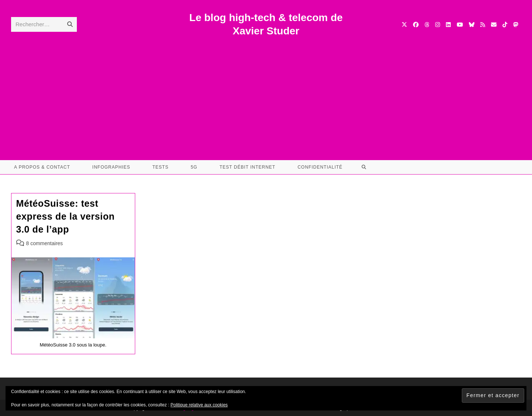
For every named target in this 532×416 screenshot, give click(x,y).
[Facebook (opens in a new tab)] (416, 25)
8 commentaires (45, 243)
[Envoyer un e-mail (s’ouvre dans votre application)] (494, 25)
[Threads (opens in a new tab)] (427, 25)
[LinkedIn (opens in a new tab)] (448, 25)
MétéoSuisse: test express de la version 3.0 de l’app (66, 216)
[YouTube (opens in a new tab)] (460, 25)
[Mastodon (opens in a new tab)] (516, 25)
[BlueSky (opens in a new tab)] (472, 25)
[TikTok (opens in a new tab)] (505, 25)
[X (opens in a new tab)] (404, 25)
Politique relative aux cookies (199, 405)
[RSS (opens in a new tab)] (483, 25)
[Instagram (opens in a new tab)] (438, 25)
